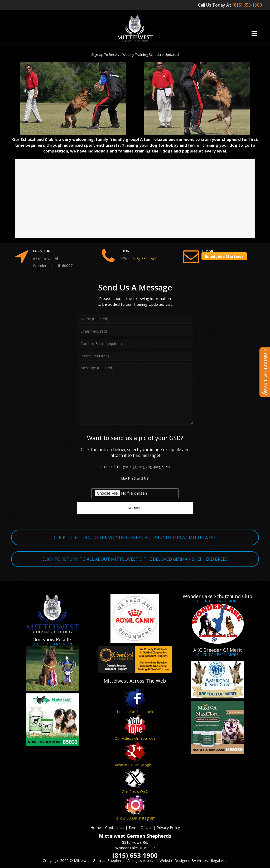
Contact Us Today (266, 372)
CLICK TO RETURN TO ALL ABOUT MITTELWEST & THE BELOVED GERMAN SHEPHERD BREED (135, 559)
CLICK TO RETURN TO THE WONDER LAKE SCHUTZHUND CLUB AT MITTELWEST (135, 537)
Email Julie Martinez (224, 256)
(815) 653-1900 (248, 5)
